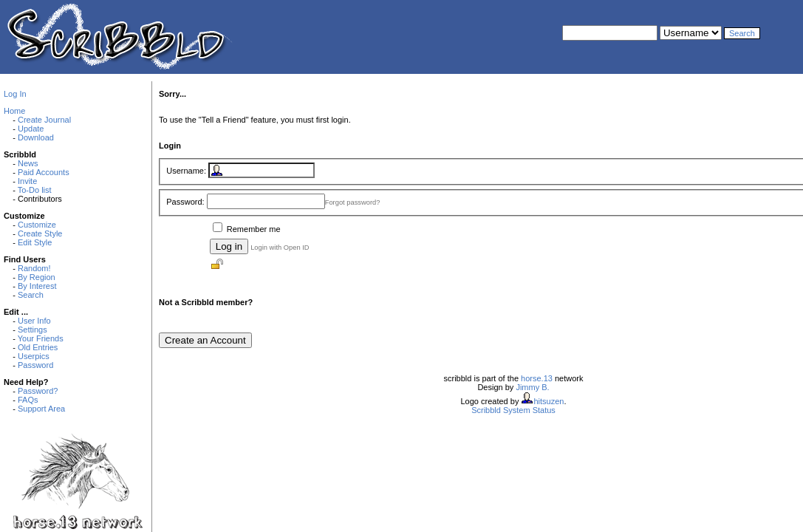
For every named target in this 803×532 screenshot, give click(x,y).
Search (31, 295)
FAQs (28, 400)
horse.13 (537, 378)
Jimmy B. (532, 387)
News (28, 163)
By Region (37, 277)
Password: (185, 202)
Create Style (40, 233)
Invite (27, 181)
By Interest (37, 286)
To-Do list (35, 190)
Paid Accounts (44, 172)
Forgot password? (353, 202)
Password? (38, 391)
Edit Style (35, 242)
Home (14, 111)
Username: (186, 171)
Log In (15, 94)
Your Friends (41, 338)
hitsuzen (549, 401)
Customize (37, 225)
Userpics (34, 356)
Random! (34, 268)
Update (31, 129)
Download (36, 137)
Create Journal (44, 120)
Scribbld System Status (513, 410)
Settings (33, 330)
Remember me (254, 229)
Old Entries (38, 347)
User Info (34, 321)
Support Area (41, 409)
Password (35, 365)
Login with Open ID (280, 248)
